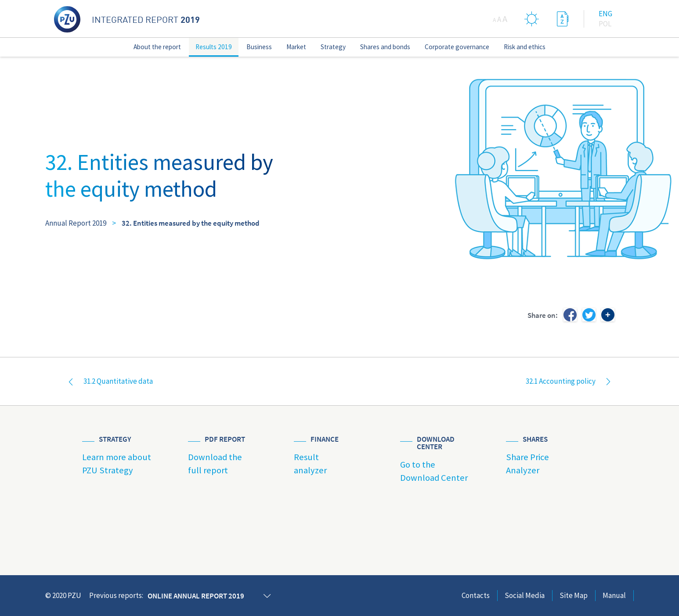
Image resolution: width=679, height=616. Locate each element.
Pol (605, 24)
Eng (605, 14)
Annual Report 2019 (76, 223)
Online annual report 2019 (196, 596)
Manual (614, 595)
